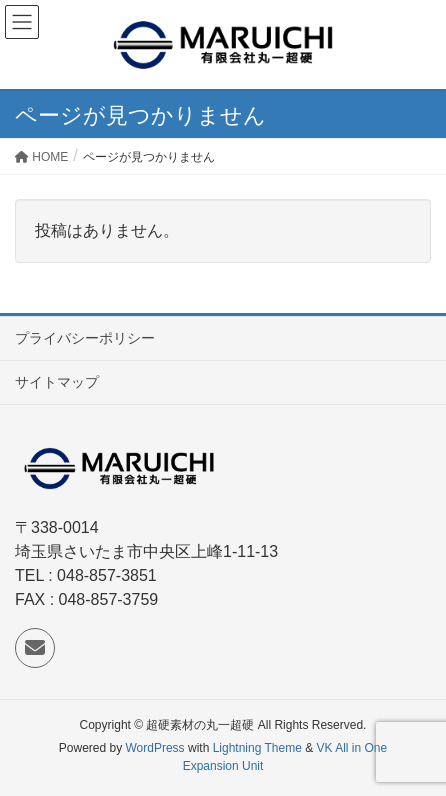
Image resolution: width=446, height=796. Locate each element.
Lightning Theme (257, 748)
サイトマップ (57, 382)
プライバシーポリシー (85, 338)
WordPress (154, 748)
